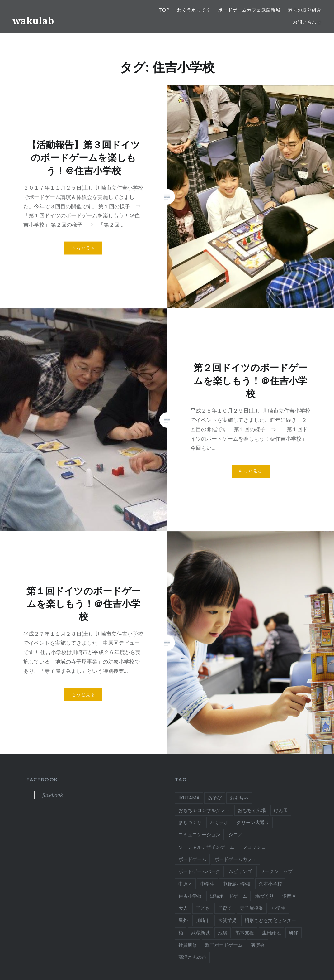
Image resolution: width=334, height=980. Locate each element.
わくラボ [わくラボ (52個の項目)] (219, 822)
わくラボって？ (194, 10)
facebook (42, 779)
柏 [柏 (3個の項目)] (181, 933)
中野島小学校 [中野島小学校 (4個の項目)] (237, 884)
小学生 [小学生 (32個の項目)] (278, 908)
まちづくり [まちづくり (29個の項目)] (190, 822)
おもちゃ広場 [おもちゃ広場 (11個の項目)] (252, 810)
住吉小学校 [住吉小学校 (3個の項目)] (190, 896)
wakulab (33, 21)
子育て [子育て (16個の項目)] (225, 908)
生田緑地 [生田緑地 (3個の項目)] (271, 933)
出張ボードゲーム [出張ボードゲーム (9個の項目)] (228, 896)
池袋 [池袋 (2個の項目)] (223, 933)
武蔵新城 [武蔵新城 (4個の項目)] (200, 933)
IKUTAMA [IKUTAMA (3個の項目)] (189, 798)
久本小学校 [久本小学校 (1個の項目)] (270, 884)
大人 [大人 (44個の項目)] (183, 908)
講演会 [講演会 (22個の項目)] (258, 945)
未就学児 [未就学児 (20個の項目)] (227, 920)
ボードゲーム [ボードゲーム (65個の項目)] (192, 859)
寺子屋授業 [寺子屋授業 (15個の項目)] (252, 908)
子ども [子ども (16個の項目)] (203, 908)
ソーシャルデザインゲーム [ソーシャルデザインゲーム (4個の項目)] (206, 847)
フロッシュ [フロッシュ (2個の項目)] (254, 847)
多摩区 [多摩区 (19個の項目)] (289, 896)
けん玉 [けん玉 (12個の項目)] (281, 810)
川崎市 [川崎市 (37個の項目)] (203, 920)
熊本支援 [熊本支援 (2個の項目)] (245, 933)
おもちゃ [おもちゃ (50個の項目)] (239, 798)
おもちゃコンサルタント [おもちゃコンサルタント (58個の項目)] (204, 810)
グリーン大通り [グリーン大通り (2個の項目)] (253, 822)
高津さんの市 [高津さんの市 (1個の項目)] (192, 957)
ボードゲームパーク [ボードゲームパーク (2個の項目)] (199, 871)
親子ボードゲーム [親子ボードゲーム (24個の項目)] (224, 945)
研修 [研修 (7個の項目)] (294, 933)
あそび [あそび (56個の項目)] (215, 798)
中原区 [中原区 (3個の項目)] (185, 884)
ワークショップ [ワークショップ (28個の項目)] (276, 871)
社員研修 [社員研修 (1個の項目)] (188, 945)
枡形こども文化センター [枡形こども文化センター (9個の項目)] (270, 920)
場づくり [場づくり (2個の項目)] (265, 896)
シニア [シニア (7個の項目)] (235, 834)
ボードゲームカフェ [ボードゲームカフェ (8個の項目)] (235, 859)
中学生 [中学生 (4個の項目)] (207, 884)
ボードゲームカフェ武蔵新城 (249, 10)
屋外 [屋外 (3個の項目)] (183, 920)
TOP (164, 10)
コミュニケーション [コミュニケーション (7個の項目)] (199, 834)
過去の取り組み (305, 10)
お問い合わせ (307, 22)
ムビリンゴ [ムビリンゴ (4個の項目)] (240, 871)
